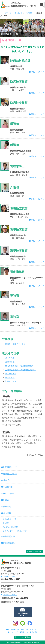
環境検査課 (10, 362)
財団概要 (19, 13)
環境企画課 (10, 358)
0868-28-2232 (18, 602)
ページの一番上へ (34, 551)
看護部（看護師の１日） (15, 344)
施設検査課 (10, 378)
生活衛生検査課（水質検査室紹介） (20, 370)
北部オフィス (11, 381)
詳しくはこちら (38, 72)
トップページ (6, 13)
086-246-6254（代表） (11, 579)
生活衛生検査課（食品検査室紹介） (20, 366)
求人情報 (29, 13)
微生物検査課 (11, 374)
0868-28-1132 (22, 598)
